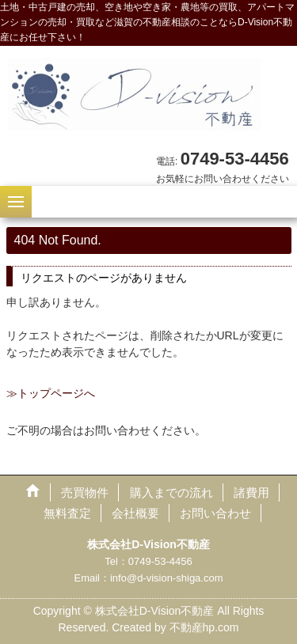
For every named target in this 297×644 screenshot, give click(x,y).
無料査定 (67, 513)
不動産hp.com (204, 627)
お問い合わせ (215, 513)
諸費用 (251, 492)
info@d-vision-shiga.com (167, 578)
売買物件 (85, 492)
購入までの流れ (171, 492)
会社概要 (135, 513)
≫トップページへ (51, 393)
